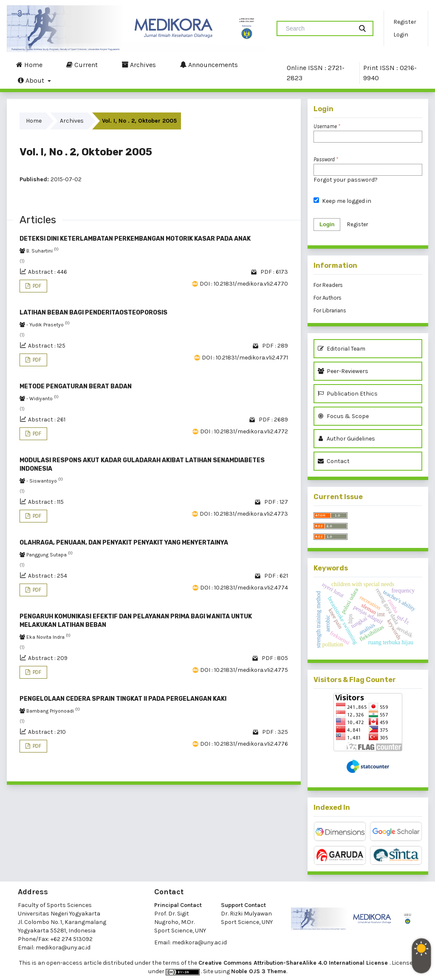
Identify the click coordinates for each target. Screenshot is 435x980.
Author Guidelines (346, 439)
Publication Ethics (348, 394)
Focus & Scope (343, 416)
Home (29, 65)
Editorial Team (342, 349)
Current (82, 65)
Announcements (209, 65)
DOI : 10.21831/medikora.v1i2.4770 (244, 284)
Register (405, 22)
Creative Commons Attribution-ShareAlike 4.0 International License (294, 963)
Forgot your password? (346, 180)
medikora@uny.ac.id (63, 948)
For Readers (328, 285)
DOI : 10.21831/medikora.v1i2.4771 (245, 358)
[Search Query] (318, 28)
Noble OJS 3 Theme (259, 971)
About (32, 80)
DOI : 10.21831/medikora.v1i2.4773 (244, 514)
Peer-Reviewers (344, 371)
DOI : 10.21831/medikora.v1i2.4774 (244, 588)
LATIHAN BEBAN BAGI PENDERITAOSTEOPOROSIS (93, 313)
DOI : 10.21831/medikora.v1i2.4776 (244, 744)
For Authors (328, 298)
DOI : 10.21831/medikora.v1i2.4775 (244, 670)
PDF (36, 286)
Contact (334, 461)
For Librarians (330, 310)
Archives (139, 65)
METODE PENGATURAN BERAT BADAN (76, 386)
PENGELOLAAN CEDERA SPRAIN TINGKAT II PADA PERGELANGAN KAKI (123, 699)
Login (401, 35)
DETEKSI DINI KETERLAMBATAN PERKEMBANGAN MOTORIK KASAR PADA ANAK (135, 239)
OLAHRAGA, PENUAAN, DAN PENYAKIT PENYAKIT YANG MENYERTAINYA (124, 543)
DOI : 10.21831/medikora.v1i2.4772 (244, 431)
